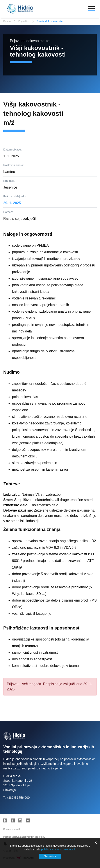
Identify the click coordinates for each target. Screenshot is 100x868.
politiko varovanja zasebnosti (58, 850)
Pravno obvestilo (12, 829)
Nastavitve (50, 856)
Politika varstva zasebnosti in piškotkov (24, 837)
